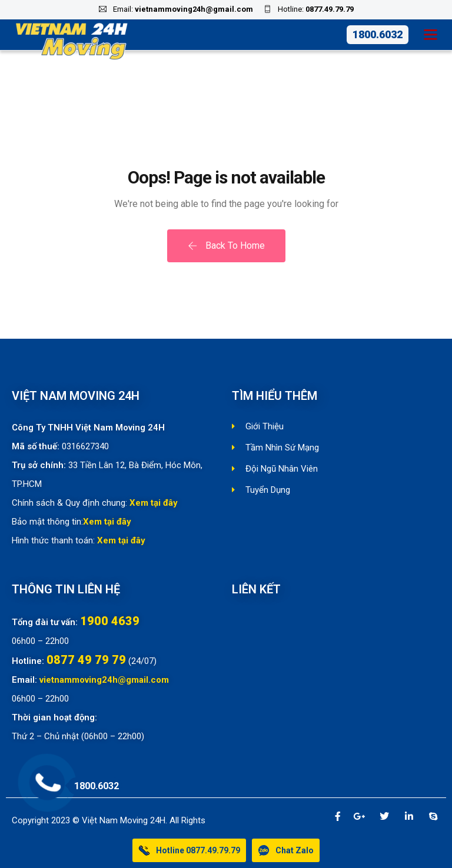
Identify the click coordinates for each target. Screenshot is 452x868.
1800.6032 (378, 34)
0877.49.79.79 (330, 9)
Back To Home (226, 246)
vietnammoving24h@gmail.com (194, 9)
